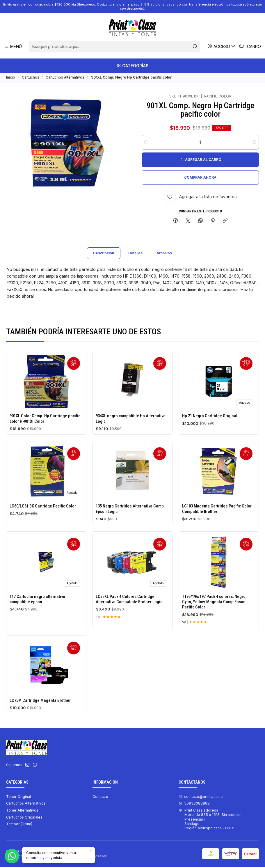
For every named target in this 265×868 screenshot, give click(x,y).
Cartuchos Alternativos (65, 79)
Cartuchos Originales (24, 818)
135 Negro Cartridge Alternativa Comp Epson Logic (130, 538)
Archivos (164, 259)
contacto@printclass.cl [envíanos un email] (201, 798)
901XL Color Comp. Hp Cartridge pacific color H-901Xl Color (45, 424)
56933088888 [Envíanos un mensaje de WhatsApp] (194, 804)
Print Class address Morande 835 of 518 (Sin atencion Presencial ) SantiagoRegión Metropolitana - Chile (211, 820)
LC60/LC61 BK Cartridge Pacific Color (43, 530)
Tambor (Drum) (19, 825)
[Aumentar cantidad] (254, 143)
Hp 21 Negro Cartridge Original (210, 432)
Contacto (100, 798)
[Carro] (250, 47)
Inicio (11, 79)
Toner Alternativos (22, 811)
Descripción (104, 259)
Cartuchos (31, 79)
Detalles (135, 259)
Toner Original (18, 798)
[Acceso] (222, 46)
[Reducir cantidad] (146, 143)
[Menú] (13, 46)
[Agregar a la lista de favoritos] (200, 198)
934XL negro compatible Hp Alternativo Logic (131, 428)
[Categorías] (132, 66)
